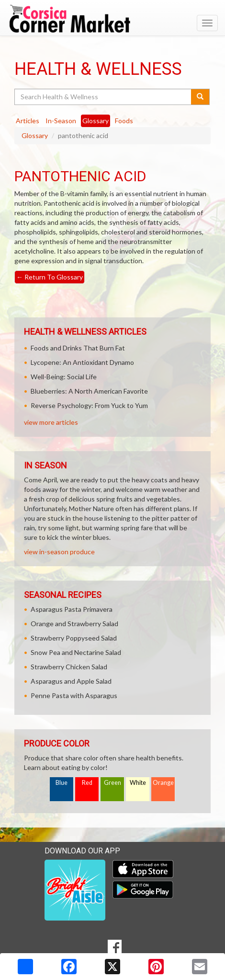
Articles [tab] (28, 121)
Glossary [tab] (96, 121)
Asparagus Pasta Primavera (72, 609)
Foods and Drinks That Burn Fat (78, 348)
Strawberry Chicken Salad (69, 667)
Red (87, 783)
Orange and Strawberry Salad (74, 624)
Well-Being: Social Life (64, 377)
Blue (62, 783)
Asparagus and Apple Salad (71, 681)
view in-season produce (59, 552)
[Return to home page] (112, 19)
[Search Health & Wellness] (103, 97)
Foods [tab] (124, 121)
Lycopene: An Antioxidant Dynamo (82, 362)
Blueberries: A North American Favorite (89, 391)
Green (112, 783)
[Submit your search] (200, 97)
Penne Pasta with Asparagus (74, 695)
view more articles (51, 422)
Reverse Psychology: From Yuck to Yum (89, 405)
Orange (163, 783)
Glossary (35, 135)
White (138, 783)
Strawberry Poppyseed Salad (74, 638)
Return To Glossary (50, 277)
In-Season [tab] (61, 121)
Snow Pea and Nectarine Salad (76, 652)
